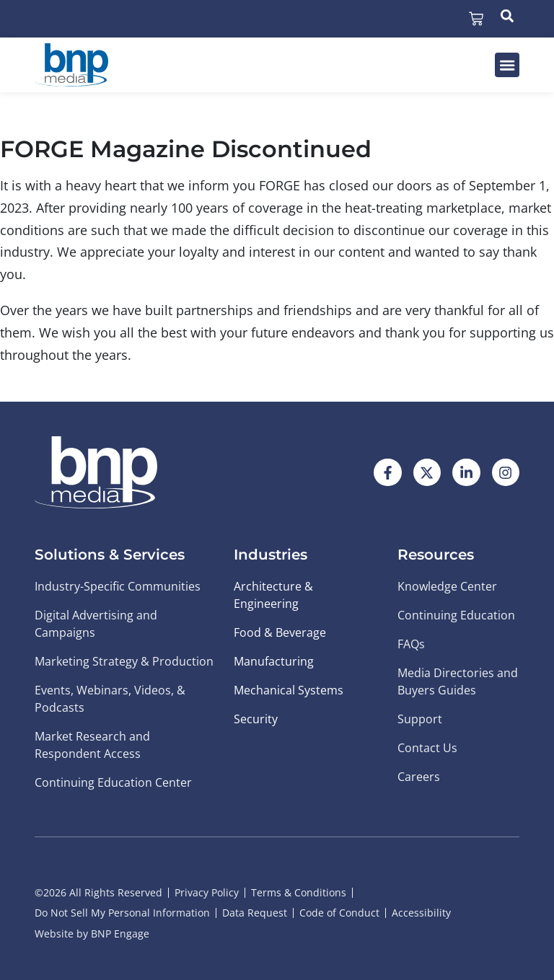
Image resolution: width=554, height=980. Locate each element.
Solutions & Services (110, 555)
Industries (271, 555)
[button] (507, 65)
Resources (436, 555)
